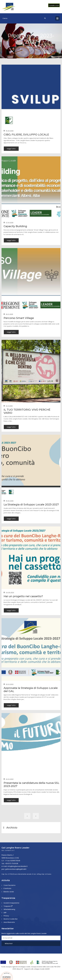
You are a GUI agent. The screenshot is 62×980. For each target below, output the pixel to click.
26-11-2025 (8, 314)
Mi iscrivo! (9, 947)
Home (30, 47)
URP (5, 916)
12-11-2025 (8, 406)
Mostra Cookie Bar (11, 922)
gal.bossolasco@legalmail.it (16, 873)
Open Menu (57, 18)
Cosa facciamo (10, 889)
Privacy (6, 919)
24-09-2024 (9, 596)
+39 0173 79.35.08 (11, 867)
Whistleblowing (9, 913)
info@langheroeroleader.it (18, 870)
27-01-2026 (8, 223)
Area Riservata (9, 926)
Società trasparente (11, 906)
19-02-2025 (9, 501)
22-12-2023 (9, 688)
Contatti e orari (54, 5)
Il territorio (7, 892)
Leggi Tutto (11, 149)
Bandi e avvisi (9, 895)
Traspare (8, 910)
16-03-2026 (9, 131)
